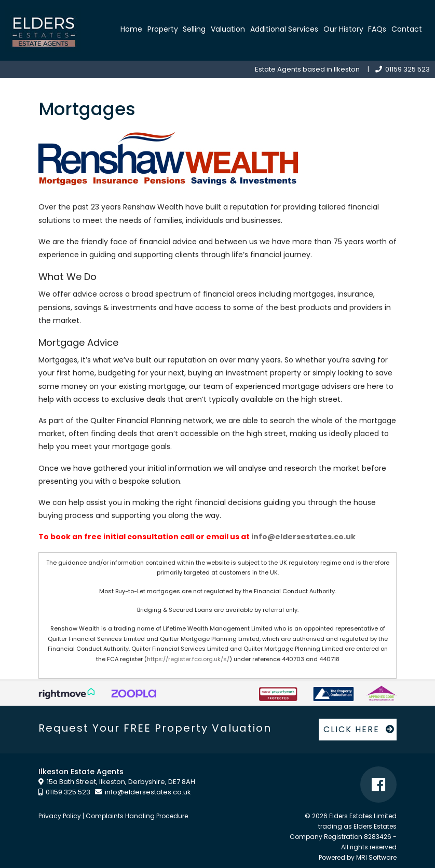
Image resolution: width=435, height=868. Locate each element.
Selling (194, 29)
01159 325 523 (403, 69)
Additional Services (284, 29)
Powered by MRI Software (358, 857)
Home (131, 29)
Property (163, 29)
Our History (343, 29)
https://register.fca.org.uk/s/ (188, 659)
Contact (407, 29)
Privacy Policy (60, 816)
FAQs (377, 29)
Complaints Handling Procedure (137, 816)
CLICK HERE (359, 729)
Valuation (228, 29)
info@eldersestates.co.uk (303, 537)
